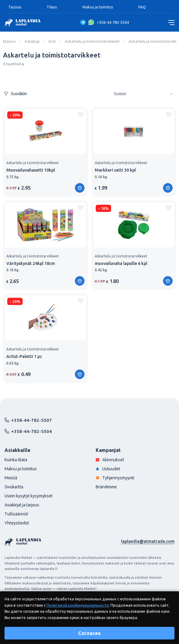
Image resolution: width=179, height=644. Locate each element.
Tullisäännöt (16, 514)
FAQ (142, 7)
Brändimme (106, 487)
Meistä (11, 478)
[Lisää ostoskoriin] (80, 188)
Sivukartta (14, 487)
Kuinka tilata (16, 460)
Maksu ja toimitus (98, 7)
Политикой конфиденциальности (78, 605)
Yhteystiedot (17, 523)
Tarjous (15, 7)
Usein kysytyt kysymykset (29, 496)
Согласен (89, 633)
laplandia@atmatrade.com (148, 541)
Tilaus (52, 7)
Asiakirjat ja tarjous (22, 505)
